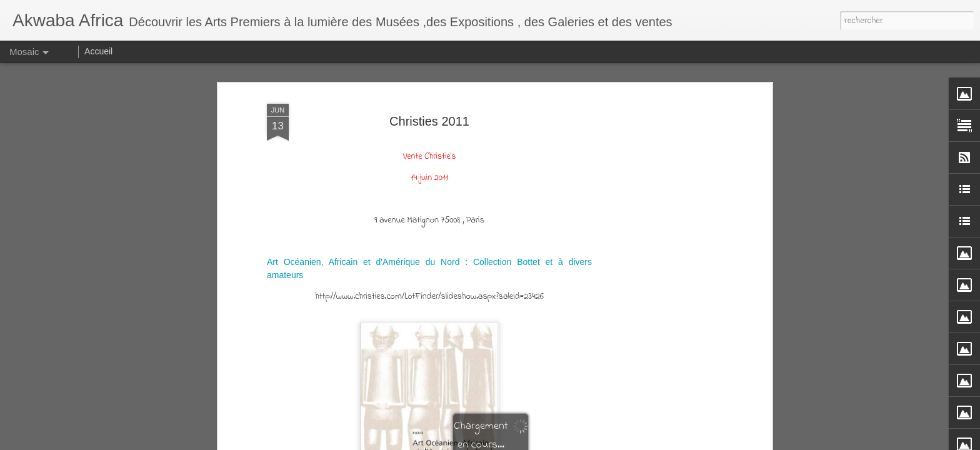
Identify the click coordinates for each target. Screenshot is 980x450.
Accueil (98, 51)
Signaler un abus (663, 441)
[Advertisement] (661, 227)
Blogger (622, 441)
